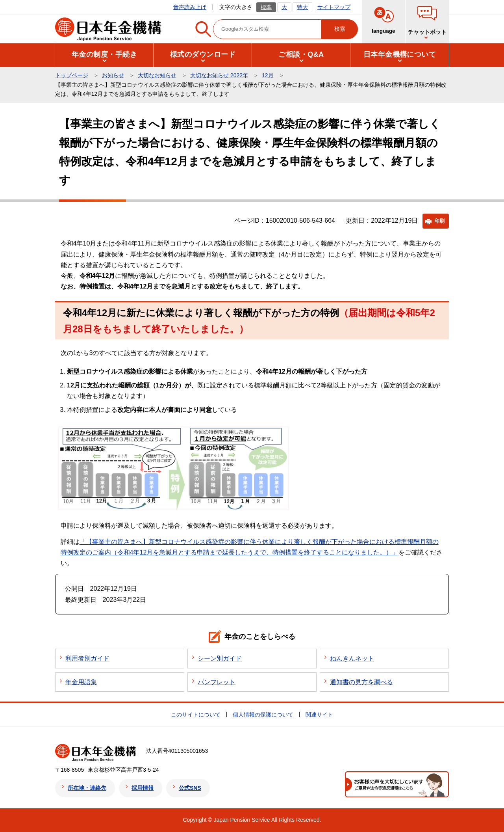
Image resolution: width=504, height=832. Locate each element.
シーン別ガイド (220, 658)
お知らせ (113, 75)
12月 (268, 75)
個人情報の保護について (263, 715)
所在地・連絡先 (87, 788)
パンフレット (217, 682)
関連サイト (319, 715)
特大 (302, 7)
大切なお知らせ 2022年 (219, 75)
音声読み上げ (190, 7)
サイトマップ (334, 7)
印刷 (439, 221)
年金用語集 (81, 682)
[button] (104, 55)
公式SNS (190, 788)
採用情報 (143, 788)
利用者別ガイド (87, 658)
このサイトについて (196, 715)
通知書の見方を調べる (361, 682)
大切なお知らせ (157, 75)
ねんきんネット (352, 658)
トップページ (72, 75)
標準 (266, 7)
